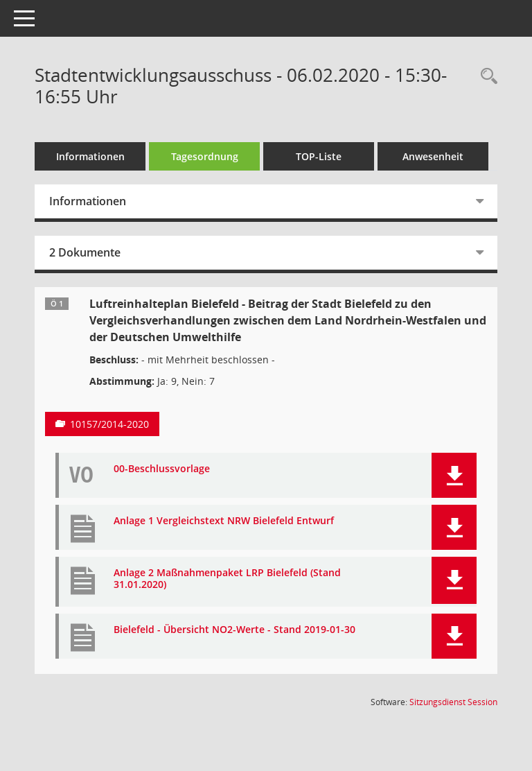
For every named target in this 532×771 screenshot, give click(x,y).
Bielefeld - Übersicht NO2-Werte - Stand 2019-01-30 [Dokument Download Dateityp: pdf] (234, 630)
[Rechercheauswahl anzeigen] (486, 77)
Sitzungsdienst (453, 702)
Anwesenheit (433, 156)
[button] (454, 475)
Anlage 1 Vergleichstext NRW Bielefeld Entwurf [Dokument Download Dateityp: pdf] (224, 521)
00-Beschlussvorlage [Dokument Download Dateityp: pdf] (162, 469)
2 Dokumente (85, 252)
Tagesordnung (205, 156)
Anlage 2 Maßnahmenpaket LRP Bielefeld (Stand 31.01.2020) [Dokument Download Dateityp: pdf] (227, 579)
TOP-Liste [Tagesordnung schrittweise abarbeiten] (319, 156)
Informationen (90, 156)
